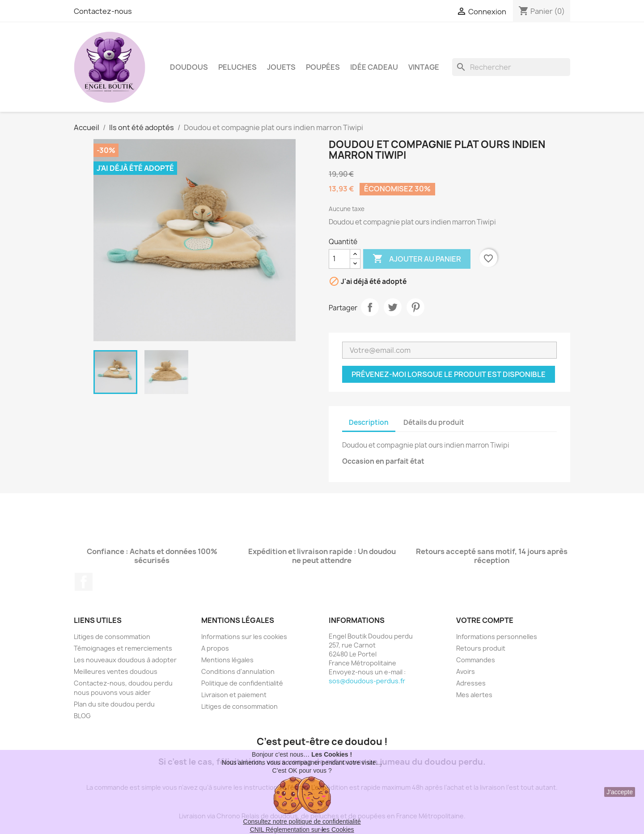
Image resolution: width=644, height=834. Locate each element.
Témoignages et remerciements (123, 648)
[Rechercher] (511, 67)
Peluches (237, 67)
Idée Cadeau (374, 67)
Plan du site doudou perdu (114, 704)
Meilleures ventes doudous (116, 671)
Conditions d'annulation (238, 671)
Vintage (424, 67)
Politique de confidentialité (242, 683)
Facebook (84, 582)
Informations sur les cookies (244, 637)
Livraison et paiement (234, 695)
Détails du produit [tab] (434, 422)
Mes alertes (474, 695)
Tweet (393, 307)
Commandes (476, 660)
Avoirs (466, 671)
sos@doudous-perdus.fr (367, 681)
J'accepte (620, 792)
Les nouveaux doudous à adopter (125, 660)
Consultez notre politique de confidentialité (302, 821)
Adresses (471, 683)
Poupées (323, 67)
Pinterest (415, 307)
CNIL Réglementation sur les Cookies (302, 830)
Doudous (189, 67)
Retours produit (481, 648)
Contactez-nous (103, 11)
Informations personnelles (497, 637)
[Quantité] (339, 259)
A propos (215, 648)
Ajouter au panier (417, 259)
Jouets (281, 67)
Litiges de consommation (112, 637)
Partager (370, 307)
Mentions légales (227, 660)
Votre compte (485, 620)
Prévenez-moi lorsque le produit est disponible (449, 374)
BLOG (82, 716)
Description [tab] (369, 422)
